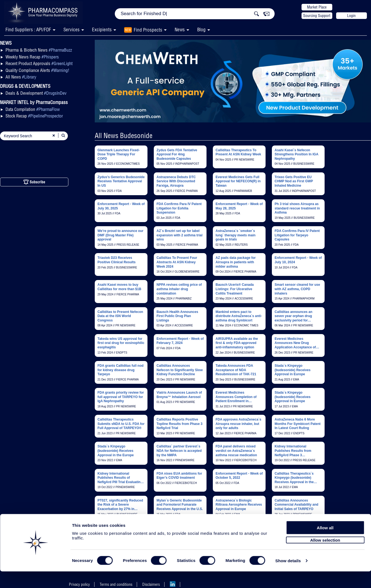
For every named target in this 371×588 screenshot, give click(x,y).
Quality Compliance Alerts (37, 70)
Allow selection (325, 557)
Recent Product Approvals (39, 63)
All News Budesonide (124, 135)
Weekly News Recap (32, 57)
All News (21, 77)
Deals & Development (36, 93)
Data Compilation (33, 109)
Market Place (317, 7)
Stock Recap (34, 116)
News (180, 30)
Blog (201, 30)
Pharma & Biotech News (39, 50)
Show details (288, 577)
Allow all (325, 544)
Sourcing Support (317, 16)
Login (351, 16)
